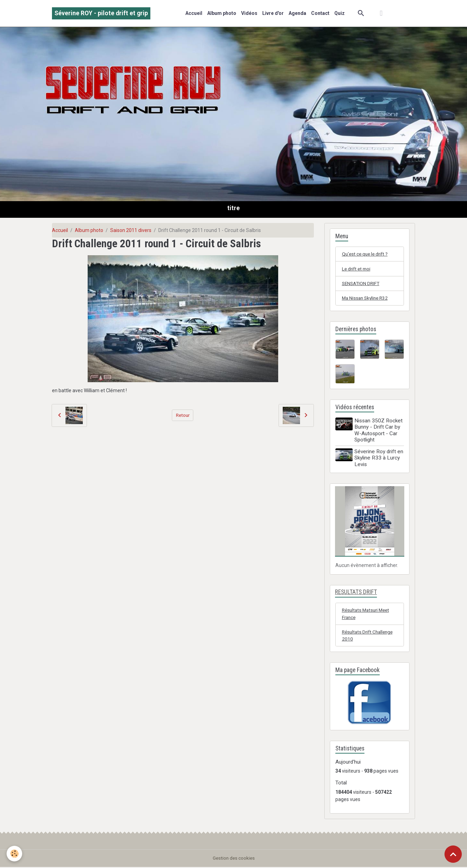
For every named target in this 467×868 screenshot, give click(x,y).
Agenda (297, 13)
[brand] (101, 13)
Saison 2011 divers (131, 230)
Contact (320, 13)
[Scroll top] (453, 854)
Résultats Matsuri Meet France (367, 614)
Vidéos (249, 13)
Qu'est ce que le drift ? (366, 254)
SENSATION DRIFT (362, 284)
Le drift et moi (357, 269)
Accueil (194, 13)
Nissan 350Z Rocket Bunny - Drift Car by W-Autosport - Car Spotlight (379, 431)
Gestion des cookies (234, 859)
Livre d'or (273, 13)
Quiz (340, 13)
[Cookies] (15, 854)
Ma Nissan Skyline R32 (366, 299)
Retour (183, 415)
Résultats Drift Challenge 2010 (369, 637)
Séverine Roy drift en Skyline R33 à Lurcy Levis (380, 459)
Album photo (222, 13)
